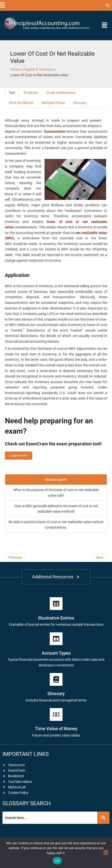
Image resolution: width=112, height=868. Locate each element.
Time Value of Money (56, 729)
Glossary (80, 103)
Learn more (19, 455)
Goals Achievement (61, 93)
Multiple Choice (53, 103)
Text (12, 93)
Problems (31, 93)
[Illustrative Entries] (56, 604)
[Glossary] (56, 679)
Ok (57, 861)
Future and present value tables (56, 735)
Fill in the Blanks (21, 103)
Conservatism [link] (55, 131)
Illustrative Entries (56, 618)
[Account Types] (56, 639)
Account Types (56, 653)
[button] (2, 5)
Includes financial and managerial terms (56, 700)
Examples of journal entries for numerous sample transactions (56, 624)
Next (100, 557)
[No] (106, 853)
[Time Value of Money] (56, 714)
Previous (15, 557)
